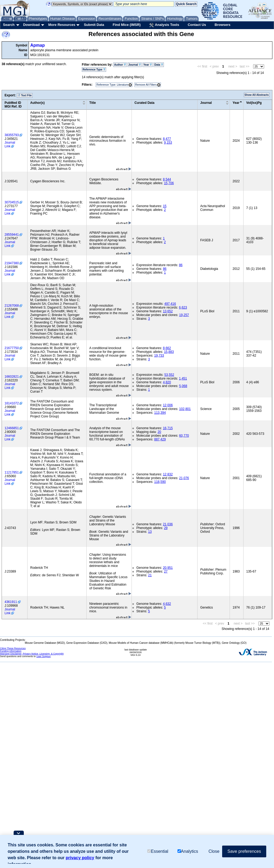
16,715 (168, 428)
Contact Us (197, 25)
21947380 (12, 263)
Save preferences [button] (244, 851)
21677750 (12, 348)
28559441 (12, 235)
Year (148, 65)
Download (31, 25)
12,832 (168, 474)
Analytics (188, 851)
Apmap (37, 45)
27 (166, 571)
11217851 (12, 472)
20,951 (168, 568)
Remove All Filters (146, 85)
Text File (25, 95)
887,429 (160, 439)
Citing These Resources (13, 648)
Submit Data (94, 25)
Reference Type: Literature (112, 85)
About (6, 18)
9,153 (168, 143)
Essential (158, 851)
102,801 (185, 409)
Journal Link (10, 144)
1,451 (183, 378)
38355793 (12, 135)
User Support (43, 656)
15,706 (169, 183)
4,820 (167, 382)
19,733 (159, 356)
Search (9, 25)
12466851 (12, 428)
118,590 (160, 482)
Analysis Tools (164, 25)
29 (166, 528)
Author (120, 65)
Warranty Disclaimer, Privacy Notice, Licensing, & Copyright (32, 654)
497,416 (170, 304)
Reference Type (94, 70)
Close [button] (214, 851)
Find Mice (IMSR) (127, 25)
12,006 (168, 405)
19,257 (184, 315)
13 (150, 532)
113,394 (160, 413)
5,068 (183, 386)
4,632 (167, 604)
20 (159, 432)
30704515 (12, 202)
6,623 (183, 307)
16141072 (12, 403)
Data (159, 65)
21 (150, 575)
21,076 (184, 478)
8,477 (167, 139)
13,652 (168, 311)
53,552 (169, 375)
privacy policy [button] (80, 858)
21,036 (168, 524)
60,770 (184, 436)
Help (15, 18)
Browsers (223, 25)
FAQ (24, 18)
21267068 (12, 306)
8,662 (167, 348)
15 (165, 206)
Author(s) (37, 103)
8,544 (167, 179)
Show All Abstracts (257, 95)
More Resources (62, 25)
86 (181, 265)
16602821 (12, 377)
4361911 (11, 602)
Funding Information (11, 651)
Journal (135, 65)
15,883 (169, 352)
